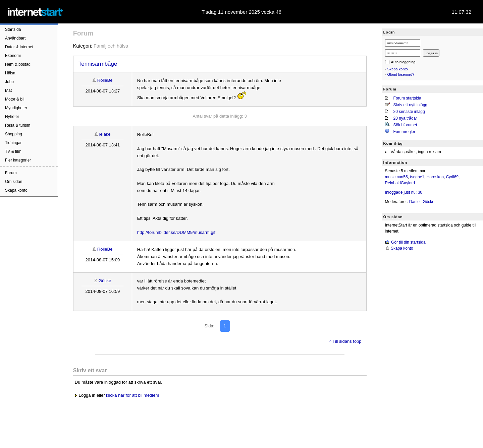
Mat (8, 90)
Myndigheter (16, 108)
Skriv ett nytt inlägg (410, 105)
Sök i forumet (405, 125)
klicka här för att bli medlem (132, 395)
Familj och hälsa (111, 46)
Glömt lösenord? (401, 74)
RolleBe (105, 80)
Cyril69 (452, 177)
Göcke (105, 281)
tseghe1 (417, 177)
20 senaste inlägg (409, 112)
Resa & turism (18, 125)
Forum (11, 173)
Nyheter (12, 117)
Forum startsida (407, 98)
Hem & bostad (18, 64)
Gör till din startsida (408, 242)
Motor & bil (15, 99)
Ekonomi (13, 56)
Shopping (14, 134)
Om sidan (14, 182)
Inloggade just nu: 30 (404, 192)
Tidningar (13, 143)
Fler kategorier (18, 160)
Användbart (15, 38)
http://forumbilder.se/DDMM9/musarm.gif (176, 232)
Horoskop (435, 177)
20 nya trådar (405, 118)
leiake (105, 134)
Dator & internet (19, 47)
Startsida (13, 29)
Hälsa (10, 73)
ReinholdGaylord (400, 183)
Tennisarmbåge (98, 64)
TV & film (13, 151)
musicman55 (396, 177)
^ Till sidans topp (345, 341)
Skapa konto (16, 190)
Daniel (415, 202)
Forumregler (404, 132)
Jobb (9, 82)
